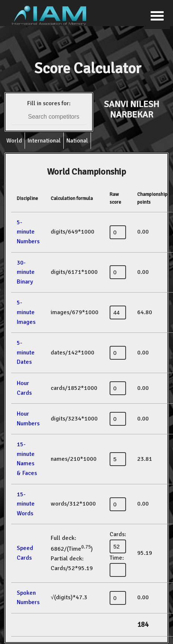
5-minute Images (26, 312)
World (14, 141)
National (77, 141)
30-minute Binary (26, 272)
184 (143, 625)
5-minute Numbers (28, 232)
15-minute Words (26, 504)
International (44, 141)
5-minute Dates (26, 352)
